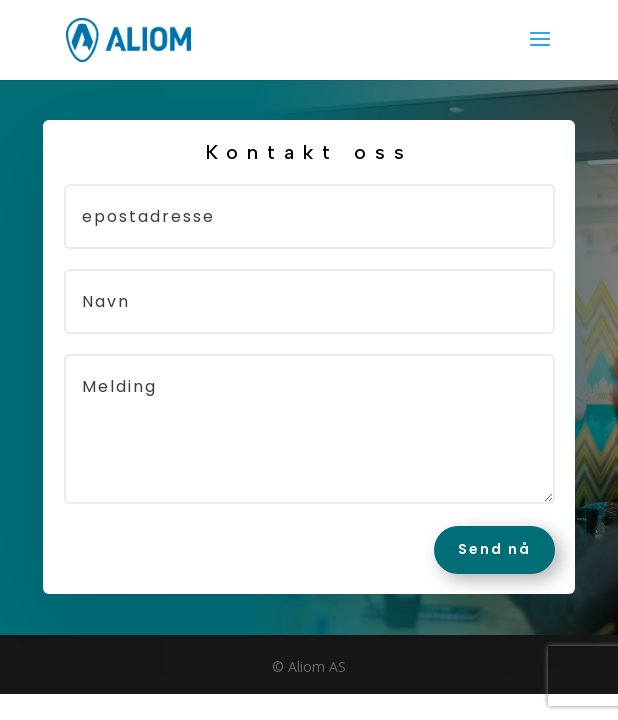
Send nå (494, 549)
